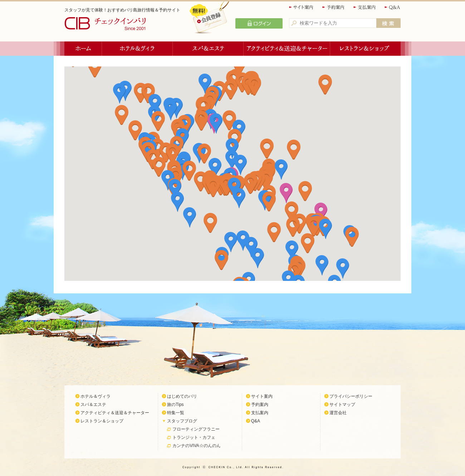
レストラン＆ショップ (365, 49)
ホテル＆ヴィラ (137, 49)
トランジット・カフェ (194, 437)
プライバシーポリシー (351, 396)
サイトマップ (342, 405)
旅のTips (175, 405)
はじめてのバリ (182, 396)
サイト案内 (302, 7)
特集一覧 (176, 413)
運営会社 (338, 413)
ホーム (83, 49)
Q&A (393, 7)
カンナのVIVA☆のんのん (196, 446)
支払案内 (365, 7)
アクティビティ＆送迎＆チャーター (287, 49)
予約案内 (334, 7)
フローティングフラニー (196, 429)
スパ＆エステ (208, 49)
